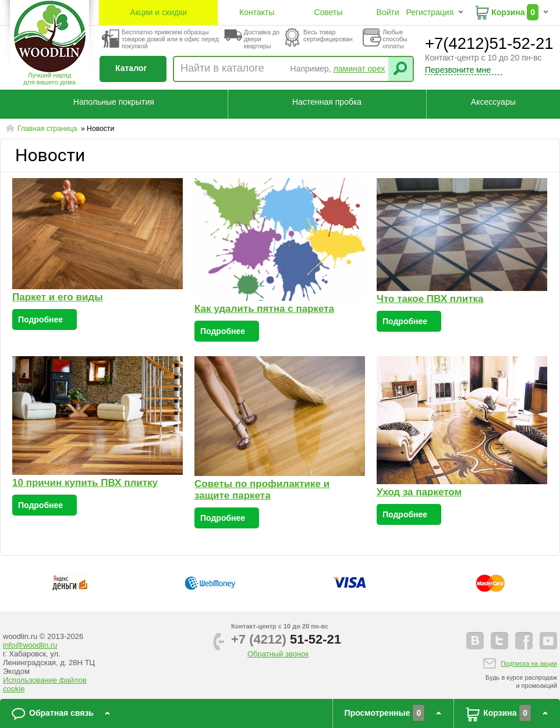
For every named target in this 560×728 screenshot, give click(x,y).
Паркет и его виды (58, 297)
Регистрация (430, 12)
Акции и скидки (158, 12)
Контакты (257, 12)
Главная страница (48, 129)
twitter (499, 641)
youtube (548, 641)
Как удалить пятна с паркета (264, 309)
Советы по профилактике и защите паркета (262, 490)
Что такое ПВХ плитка (430, 299)
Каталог (131, 68)
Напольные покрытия (114, 102)
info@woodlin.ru (30, 645)
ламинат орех (359, 69)
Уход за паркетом (419, 492)
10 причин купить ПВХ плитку (85, 483)
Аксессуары (493, 102)
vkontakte (475, 641)
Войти (388, 12)
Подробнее (40, 319)
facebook (524, 641)
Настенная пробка (327, 102)
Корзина (508, 12)
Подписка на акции (529, 663)
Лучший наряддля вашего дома (49, 79)
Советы (329, 12)
